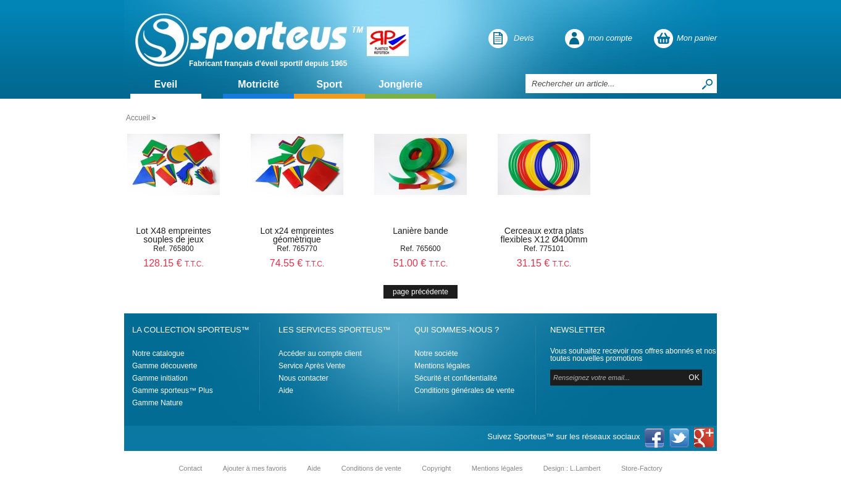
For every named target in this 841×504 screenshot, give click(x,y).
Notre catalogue (158, 353)
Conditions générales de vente (464, 390)
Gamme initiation (160, 378)
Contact (190, 468)
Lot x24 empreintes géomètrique (297, 235)
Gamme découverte (165, 366)
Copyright (436, 468)
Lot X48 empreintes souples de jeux (173, 235)
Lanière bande (420, 231)
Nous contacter (303, 378)
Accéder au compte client (320, 353)
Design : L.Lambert (572, 468)
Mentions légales (442, 366)
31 (544, 263)
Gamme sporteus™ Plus (173, 390)
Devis (524, 38)
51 (421, 263)
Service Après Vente (312, 366)
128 (173, 263)
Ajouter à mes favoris (255, 468)
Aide (286, 390)
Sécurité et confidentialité (456, 378)
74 (297, 263)
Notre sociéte (436, 353)
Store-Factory (642, 468)
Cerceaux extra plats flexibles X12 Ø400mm (544, 235)
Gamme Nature (157, 403)
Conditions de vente (371, 468)
